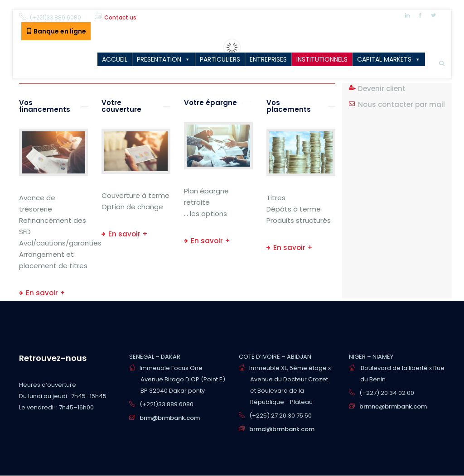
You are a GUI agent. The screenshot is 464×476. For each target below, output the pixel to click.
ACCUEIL (115, 59)
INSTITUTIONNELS (322, 59)
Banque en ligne (56, 31)
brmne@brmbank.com (393, 406)
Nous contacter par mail (401, 104)
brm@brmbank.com (170, 418)
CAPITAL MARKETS (384, 59)
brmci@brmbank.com (282, 429)
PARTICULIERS (220, 59)
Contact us (120, 17)
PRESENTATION (159, 59)
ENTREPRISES (268, 59)
